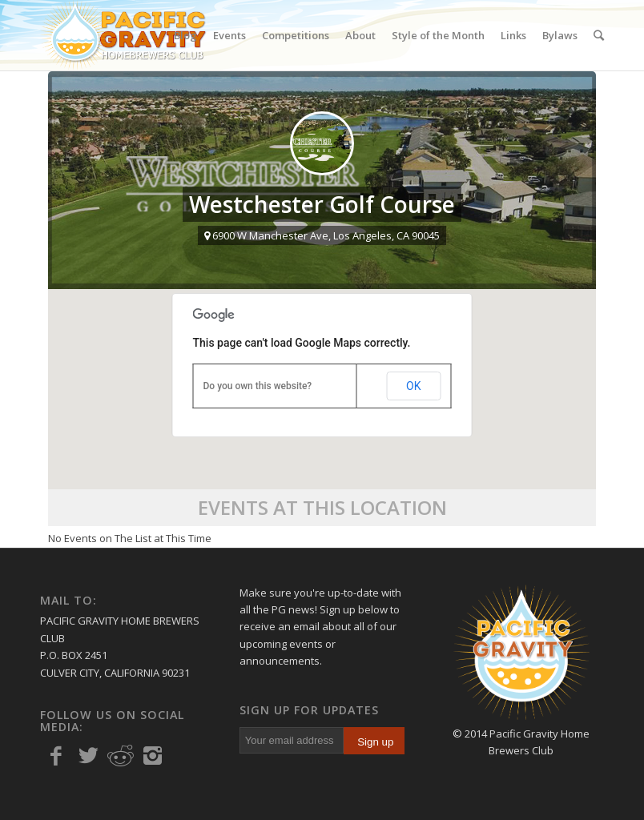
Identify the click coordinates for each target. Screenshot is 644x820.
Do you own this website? (258, 386)
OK (413, 386)
